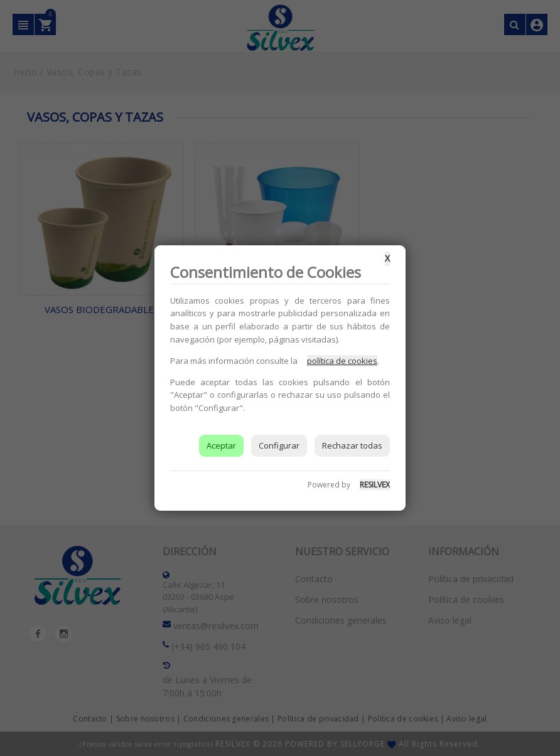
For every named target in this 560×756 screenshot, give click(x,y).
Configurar (279, 445)
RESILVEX (375, 485)
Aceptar (221, 445)
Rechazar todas (352, 445)
